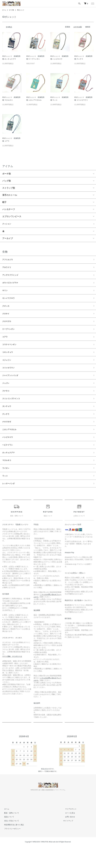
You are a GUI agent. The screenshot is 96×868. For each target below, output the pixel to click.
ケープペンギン (10, 336)
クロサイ (7, 319)
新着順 (68, 27)
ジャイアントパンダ (12, 386)
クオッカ (7, 311)
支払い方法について (10, 840)
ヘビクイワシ (9, 461)
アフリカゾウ (9, 261)
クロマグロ (8, 327)
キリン (5, 294)
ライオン (7, 486)
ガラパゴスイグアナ (12, 286)
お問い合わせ (68, 837)
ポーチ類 (13, 10)
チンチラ (7, 428)
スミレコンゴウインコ (13, 411)
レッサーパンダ (10, 503)
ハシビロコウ (9, 453)
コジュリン (8, 369)
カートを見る (68, 833)
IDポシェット (23, 10)
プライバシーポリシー (11, 848)
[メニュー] (92, 4)
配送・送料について (10, 833)
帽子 (4, 202)
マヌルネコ (8, 478)
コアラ (5, 344)
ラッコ (5, 495)
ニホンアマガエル (11, 444)
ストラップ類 (9, 188)
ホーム (4, 10)
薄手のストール (10, 195)
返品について (7, 837)
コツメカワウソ (10, 378)
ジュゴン (7, 394)
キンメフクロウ (10, 302)
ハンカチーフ (9, 209)
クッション (8, 224)
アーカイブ (8, 239)
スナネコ (7, 403)
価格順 (88, 27)
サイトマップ (68, 840)
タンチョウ (8, 419)
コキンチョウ (9, 361)
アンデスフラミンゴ (12, 277)
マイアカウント (69, 829)
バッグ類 (7, 181)
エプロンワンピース (12, 216)
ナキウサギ (8, 436)
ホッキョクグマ (10, 469)
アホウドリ (8, 269)
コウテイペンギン (11, 353)
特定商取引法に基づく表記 (12, 844)
